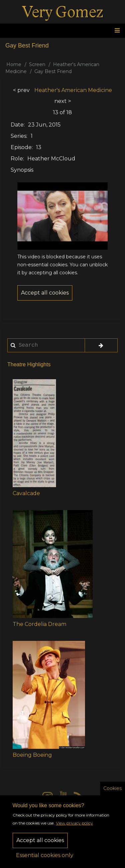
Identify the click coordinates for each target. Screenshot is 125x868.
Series (18, 136)
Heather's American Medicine (73, 90)
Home (14, 64)
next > (63, 101)
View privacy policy (74, 829)
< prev (21, 90)
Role (17, 159)
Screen (37, 64)
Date (17, 125)
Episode (21, 147)
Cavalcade (26, 493)
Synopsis (22, 170)
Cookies (112, 794)
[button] (34, 433)
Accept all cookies (40, 847)
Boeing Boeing (32, 755)
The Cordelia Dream (39, 624)
